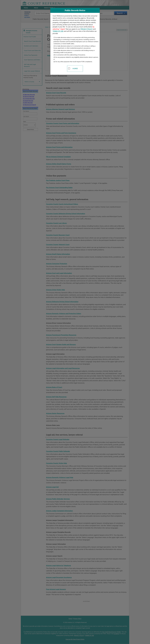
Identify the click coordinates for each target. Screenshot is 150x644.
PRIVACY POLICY (87, 29)
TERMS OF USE (58, 31)
